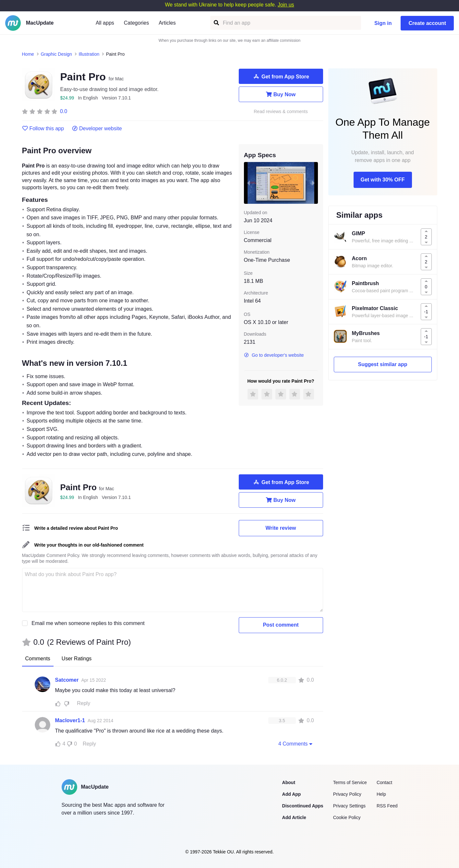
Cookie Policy (347, 817)
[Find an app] (216, 23)
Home (28, 54)
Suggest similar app (382, 364)
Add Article (294, 817)
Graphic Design (56, 54)
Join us (286, 5)
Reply (84, 703)
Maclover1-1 (70, 720)
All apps (105, 23)
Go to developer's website (274, 355)
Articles (167, 23)
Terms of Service (350, 782)
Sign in (383, 23)
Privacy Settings (349, 806)
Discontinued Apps (303, 806)
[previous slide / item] (248, 183)
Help (381, 794)
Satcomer (67, 680)
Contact (384, 782)
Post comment (281, 625)
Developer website (97, 129)
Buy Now (281, 94)
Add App (292, 794)
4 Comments (296, 744)
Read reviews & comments (281, 112)
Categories (136, 23)
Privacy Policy (347, 794)
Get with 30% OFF (382, 180)
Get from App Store (281, 76)
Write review (281, 528)
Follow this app (43, 129)
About (289, 782)
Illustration (89, 54)
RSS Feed (387, 806)
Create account (427, 23)
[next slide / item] (313, 183)
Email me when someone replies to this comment (88, 623)
